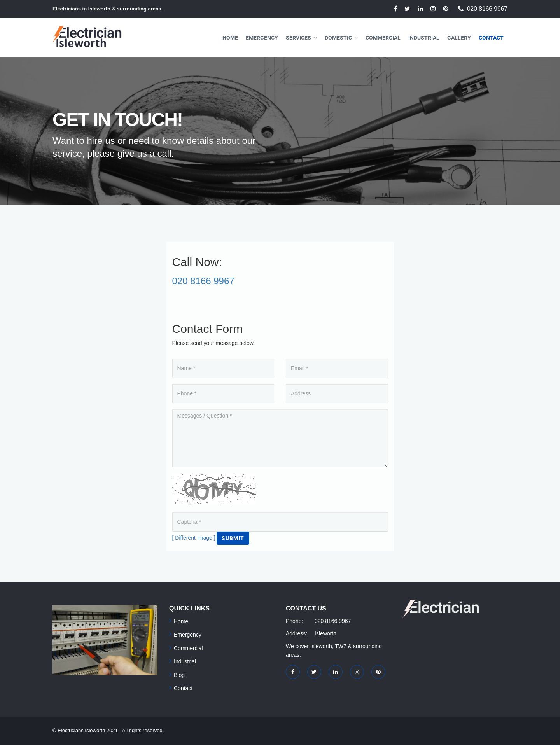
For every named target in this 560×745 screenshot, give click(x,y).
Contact (491, 38)
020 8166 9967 (487, 9)
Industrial (424, 38)
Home (230, 38)
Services (298, 38)
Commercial (383, 38)
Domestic (338, 38)
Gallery (459, 38)
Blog (179, 675)
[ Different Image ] (194, 538)
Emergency (262, 38)
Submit (233, 538)
